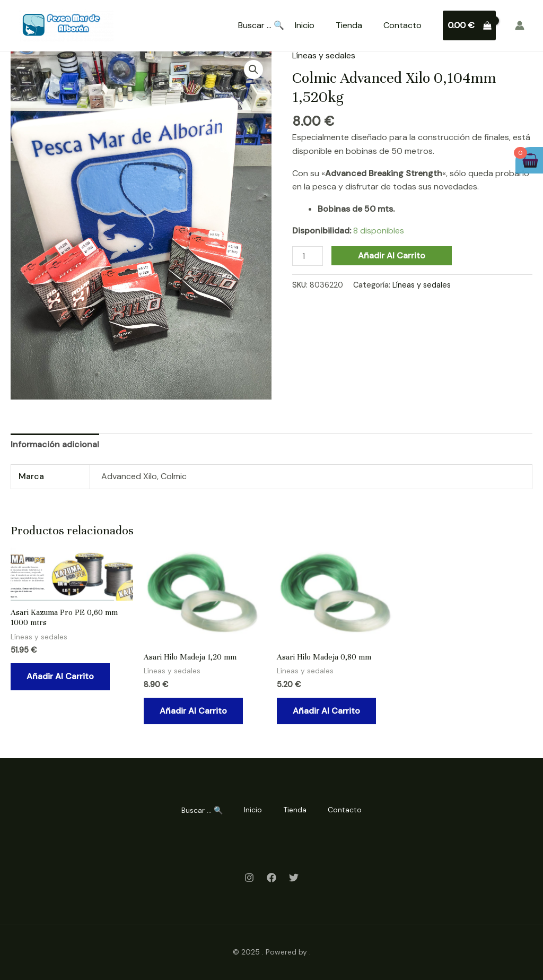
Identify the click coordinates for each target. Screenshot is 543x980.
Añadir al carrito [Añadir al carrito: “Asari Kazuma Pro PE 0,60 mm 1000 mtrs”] (60, 676)
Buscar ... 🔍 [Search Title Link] (261, 25)
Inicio (305, 25)
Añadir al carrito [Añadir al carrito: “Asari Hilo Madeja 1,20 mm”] (193, 711)
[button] (253, 70)
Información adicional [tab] (55, 444)
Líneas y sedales (324, 55)
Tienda (349, 25)
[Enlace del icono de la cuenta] (520, 25)
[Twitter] (294, 878)
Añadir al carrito (392, 255)
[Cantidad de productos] (308, 256)
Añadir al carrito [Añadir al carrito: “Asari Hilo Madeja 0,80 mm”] (326, 711)
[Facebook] (271, 878)
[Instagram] (249, 878)
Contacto (402, 25)
